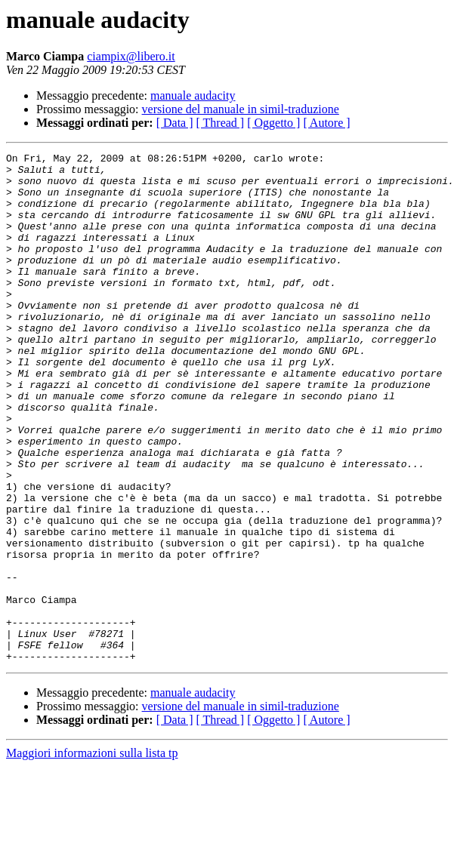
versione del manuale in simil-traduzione (241, 109)
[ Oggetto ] (273, 123)
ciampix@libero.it (131, 56)
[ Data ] (175, 123)
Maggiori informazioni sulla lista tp (92, 855)
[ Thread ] (221, 123)
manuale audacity (193, 95)
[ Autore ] (326, 123)
